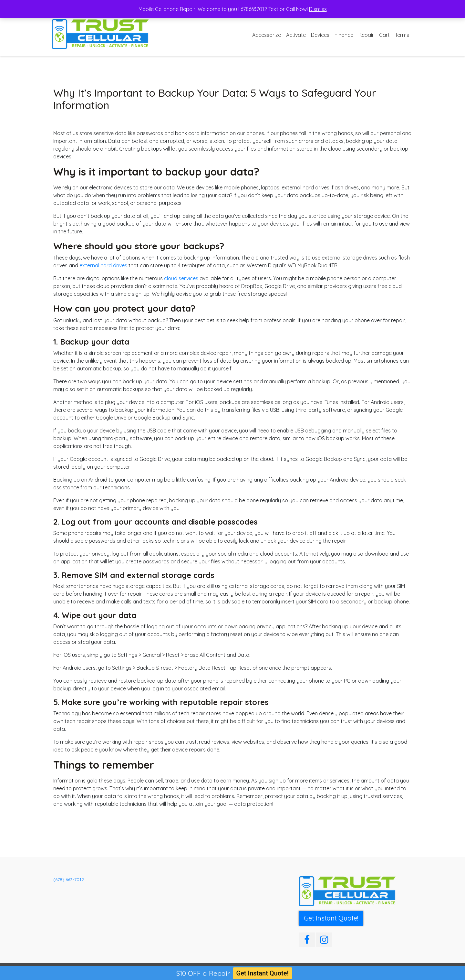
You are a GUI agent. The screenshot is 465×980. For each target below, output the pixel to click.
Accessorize (267, 35)
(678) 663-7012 (69, 879)
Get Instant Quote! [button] (331, 918)
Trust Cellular (82, 972)
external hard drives (103, 265)
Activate (296, 35)
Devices (320, 35)
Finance (344, 35)
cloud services (182, 278)
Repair (366, 35)
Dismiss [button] (318, 9)
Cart (384, 35)
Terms (402, 35)
